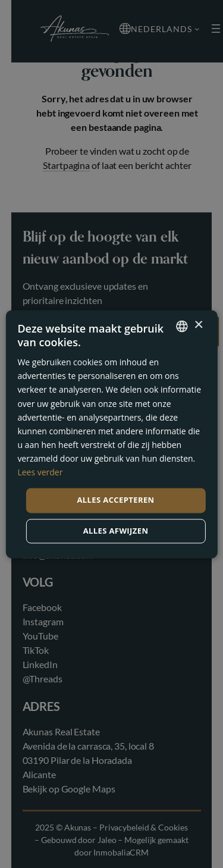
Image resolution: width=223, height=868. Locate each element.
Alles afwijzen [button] (116, 531)
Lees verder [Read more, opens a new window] (40, 472)
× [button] (198, 325)
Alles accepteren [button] (115, 500)
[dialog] (111, 434)
